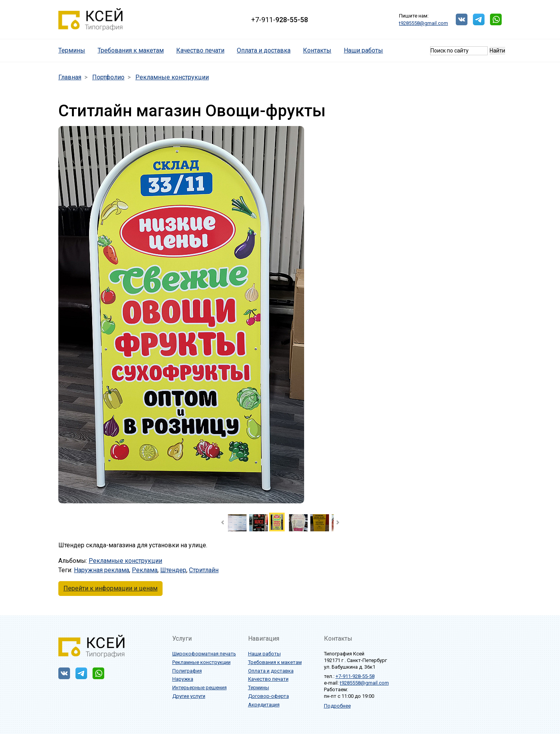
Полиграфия (187, 671)
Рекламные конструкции (125, 561)
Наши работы (363, 50)
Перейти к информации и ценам (110, 588)
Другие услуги (189, 696)
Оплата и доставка (264, 50)
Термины (75, 50)
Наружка (183, 679)
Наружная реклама (101, 570)
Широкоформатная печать (204, 654)
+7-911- (280, 20)
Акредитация (264, 705)
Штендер (173, 570)
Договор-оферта (269, 696)
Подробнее (337, 706)
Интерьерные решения (199, 688)
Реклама (145, 570)
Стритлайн (204, 570)
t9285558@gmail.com (423, 23)
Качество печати (200, 50)
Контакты (317, 50)
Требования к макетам (131, 50)
